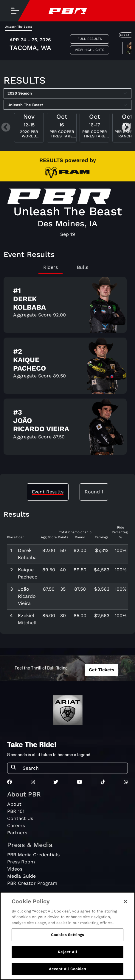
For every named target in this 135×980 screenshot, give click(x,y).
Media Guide (21, 876)
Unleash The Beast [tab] (18, 27)
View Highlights (90, 50)
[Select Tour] (67, 105)
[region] (67, 936)
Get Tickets (101, 670)
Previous (6, 128)
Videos (15, 869)
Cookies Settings (67, 935)
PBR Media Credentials (33, 855)
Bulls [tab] (83, 267)
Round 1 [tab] (94, 492)
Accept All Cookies (67, 969)
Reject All (67, 952)
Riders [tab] (51, 267)
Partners (17, 833)
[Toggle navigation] (15, 11)
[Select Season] (67, 93)
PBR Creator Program (32, 883)
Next (126, 128)
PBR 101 (16, 811)
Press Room (21, 862)
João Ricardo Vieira (27, 596)
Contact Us (20, 818)
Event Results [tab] (48, 492)
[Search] (73, 768)
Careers (16, 825)
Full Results (90, 39)
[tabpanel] (67, 368)
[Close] (125, 901)
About (14, 804)
